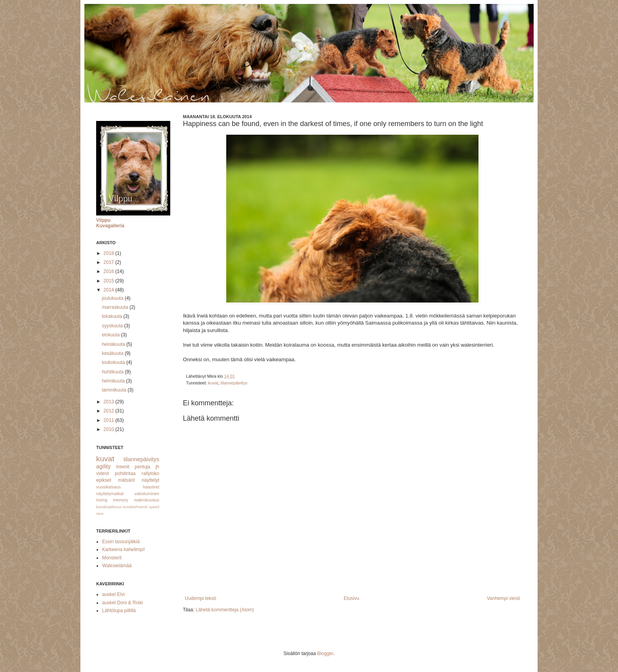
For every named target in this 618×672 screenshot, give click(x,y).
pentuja (142, 467)
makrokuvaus (147, 500)
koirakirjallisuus (109, 507)
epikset (104, 480)
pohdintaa (125, 473)
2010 (110, 429)
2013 (110, 402)
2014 (110, 290)
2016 (110, 271)
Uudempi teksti (200, 598)
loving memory (112, 500)
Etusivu (351, 598)
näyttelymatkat (110, 494)
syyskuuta (113, 326)
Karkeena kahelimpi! (124, 549)
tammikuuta (114, 390)
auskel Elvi (113, 594)
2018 (110, 253)
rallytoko (150, 473)
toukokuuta (114, 362)
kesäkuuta (113, 353)
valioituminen (147, 494)
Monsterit (112, 558)
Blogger (325, 653)
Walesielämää (117, 566)
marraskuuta (115, 307)
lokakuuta (113, 316)
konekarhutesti (135, 507)
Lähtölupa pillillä (119, 611)
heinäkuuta (114, 344)
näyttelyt (150, 480)
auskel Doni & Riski (122, 603)
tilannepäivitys (234, 383)
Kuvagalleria (110, 226)
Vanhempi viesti (503, 598)
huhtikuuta (113, 372)
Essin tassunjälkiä (121, 542)
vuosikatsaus (108, 487)
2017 (110, 262)
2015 (110, 281)
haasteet (151, 487)
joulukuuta (113, 298)
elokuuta (111, 335)
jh (157, 467)
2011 (110, 420)
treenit (123, 467)
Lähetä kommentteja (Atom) (225, 610)
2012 (110, 411)
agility (103, 466)
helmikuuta (114, 381)
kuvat (213, 383)
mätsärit (126, 480)
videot (102, 473)
